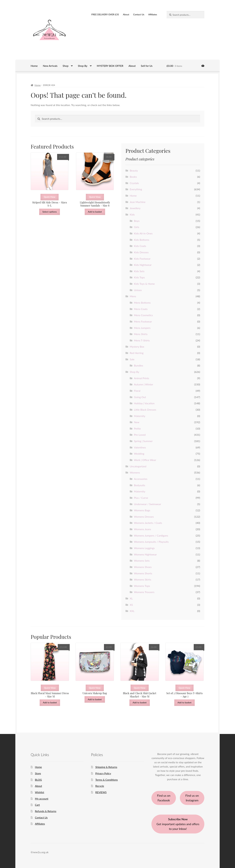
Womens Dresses (144, 517)
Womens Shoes (143, 567)
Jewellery (135, 208)
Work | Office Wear (145, 460)
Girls (137, 227)
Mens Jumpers (142, 328)
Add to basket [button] (95, 212)
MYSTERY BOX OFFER (110, 66)
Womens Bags (142, 510)
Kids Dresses (141, 252)
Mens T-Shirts (142, 340)
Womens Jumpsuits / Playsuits (151, 542)
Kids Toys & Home (144, 284)
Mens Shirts (141, 334)
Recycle (100, 786)
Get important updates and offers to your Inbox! (178, 824)
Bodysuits (140, 485)
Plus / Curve (141, 498)
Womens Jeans (143, 529)
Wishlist (40, 792)
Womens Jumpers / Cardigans (151, 535)
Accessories (141, 479)
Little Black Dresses (145, 410)
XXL (132, 611)
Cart (37, 805)
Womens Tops (142, 586)
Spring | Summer (143, 441)
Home (34, 66)
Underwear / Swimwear (148, 504)
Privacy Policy (103, 773)
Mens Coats (141, 309)
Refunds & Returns (46, 811)
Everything (136, 189)
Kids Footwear (142, 259)
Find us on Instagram (192, 798)
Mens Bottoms (142, 303)
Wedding (139, 454)
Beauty (134, 170)
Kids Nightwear (143, 265)
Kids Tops (139, 277)
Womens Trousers (144, 592)
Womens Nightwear (145, 554)
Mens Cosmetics (143, 315)
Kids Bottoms (142, 240)
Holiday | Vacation (144, 403)
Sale (132, 359)
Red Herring (137, 353)
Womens (135, 472)
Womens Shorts (143, 573)
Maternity (140, 416)
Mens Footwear (143, 321)
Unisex (138, 290)
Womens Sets (142, 561)
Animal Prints (142, 378)
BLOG (38, 780)
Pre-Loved (140, 435)
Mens (133, 296)
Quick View (50, 197)
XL (131, 598)
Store (38, 773)
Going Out (140, 397)
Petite (137, 428)
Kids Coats (140, 246)
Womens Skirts (143, 579)
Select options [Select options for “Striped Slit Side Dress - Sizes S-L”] (50, 212)
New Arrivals (50, 66)
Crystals (134, 183)
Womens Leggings (144, 548)
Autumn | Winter (144, 384)
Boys (137, 221)
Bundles (139, 365)
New (137, 422)
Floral (137, 391)
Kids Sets (139, 271)
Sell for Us (147, 66)
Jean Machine (138, 202)
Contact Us (139, 14)
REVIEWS (101, 792)
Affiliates (153, 14)
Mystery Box (137, 347)
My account (42, 799)
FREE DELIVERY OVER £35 (105, 14)
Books (133, 177)
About (126, 14)
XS (131, 605)
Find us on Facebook (164, 798)
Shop (66, 66)
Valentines (140, 447)
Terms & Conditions (107, 780)
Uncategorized (138, 466)
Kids (132, 214)
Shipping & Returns (106, 767)
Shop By (83, 66)
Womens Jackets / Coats (148, 523)
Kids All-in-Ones (143, 233)
